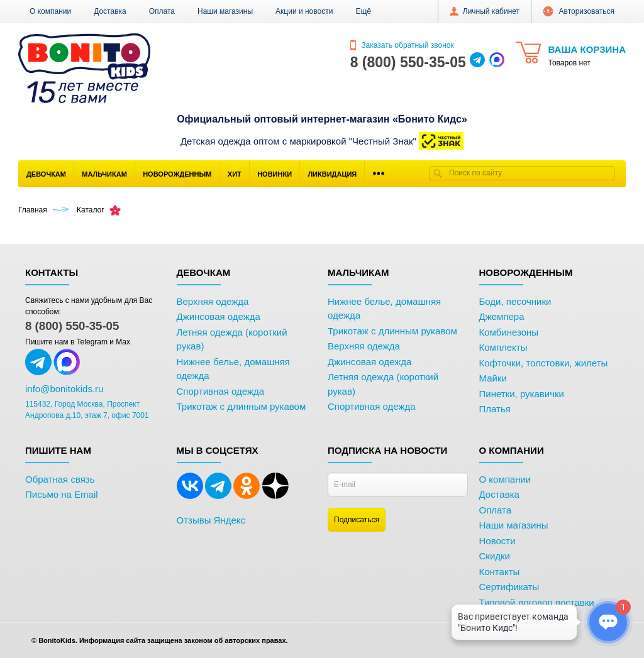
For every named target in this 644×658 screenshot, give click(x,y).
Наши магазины (225, 11)
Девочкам (46, 174)
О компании (50, 11)
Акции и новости (304, 11)
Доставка (110, 11)
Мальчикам (104, 174)
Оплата (162, 11)
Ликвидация (332, 174)
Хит (235, 174)
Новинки (275, 174)
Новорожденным (177, 174)
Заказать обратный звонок (402, 45)
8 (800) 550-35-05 (72, 326)
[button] (363, 11)
